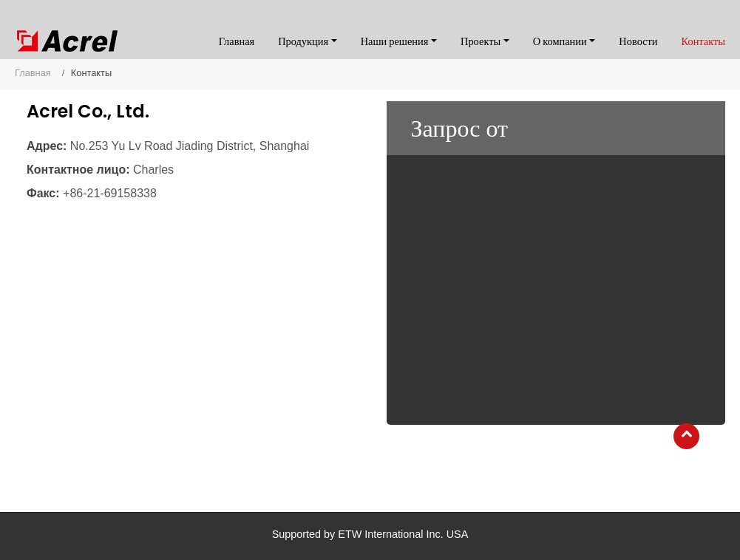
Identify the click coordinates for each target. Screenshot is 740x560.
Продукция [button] (303, 41)
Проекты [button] (481, 41)
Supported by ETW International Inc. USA (370, 534)
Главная (237, 41)
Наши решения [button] (395, 41)
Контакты (703, 41)
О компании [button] (560, 41)
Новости (638, 41)
